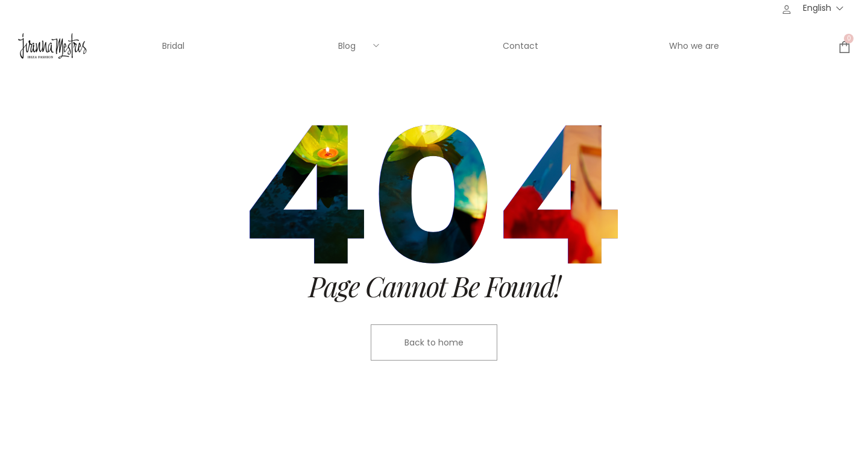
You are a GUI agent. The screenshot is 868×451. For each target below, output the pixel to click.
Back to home (434, 342)
